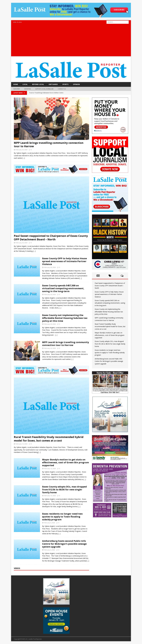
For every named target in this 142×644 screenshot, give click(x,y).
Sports (65, 84)
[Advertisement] (71, 41)
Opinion (76, 84)
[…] (24, 158)
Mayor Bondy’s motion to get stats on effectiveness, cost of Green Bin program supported (66, 462)
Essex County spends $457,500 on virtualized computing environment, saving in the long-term (63, 288)
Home (16, 84)
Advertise (28, 89)
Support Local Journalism (44, 89)
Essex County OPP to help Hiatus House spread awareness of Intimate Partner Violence (65, 261)
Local (25, 84)
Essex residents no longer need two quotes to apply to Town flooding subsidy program (62, 517)
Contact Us (62, 89)
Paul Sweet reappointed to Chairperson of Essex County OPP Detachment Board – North (51, 237)
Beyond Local (38, 84)
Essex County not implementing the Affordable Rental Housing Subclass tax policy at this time (65, 318)
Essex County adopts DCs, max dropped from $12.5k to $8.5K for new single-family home (64, 490)
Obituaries (53, 84)
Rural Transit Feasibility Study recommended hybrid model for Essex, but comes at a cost (49, 439)
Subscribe (17, 89)
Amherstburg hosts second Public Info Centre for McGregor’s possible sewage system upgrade (64, 544)
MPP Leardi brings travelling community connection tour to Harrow (49, 144)
